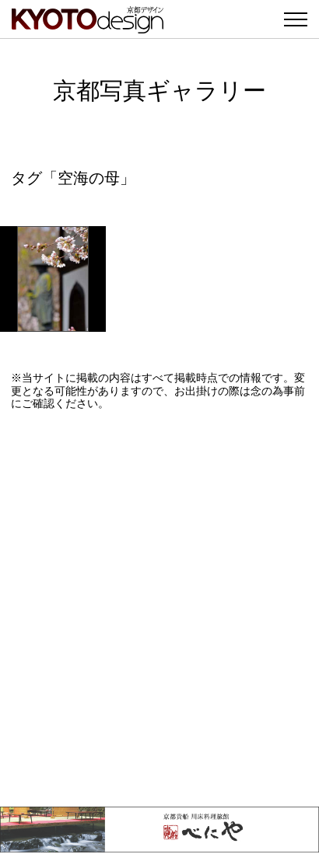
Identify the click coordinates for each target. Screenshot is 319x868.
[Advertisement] (159, 608)
